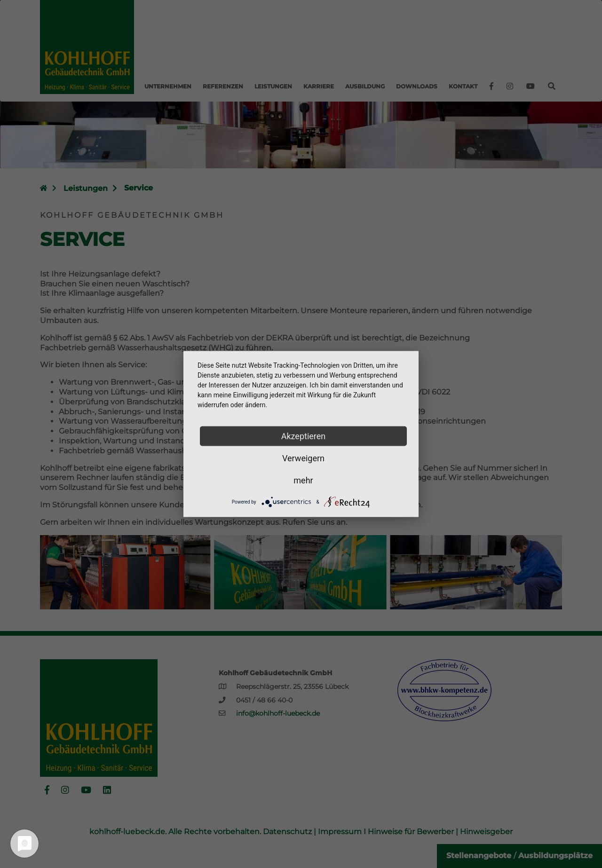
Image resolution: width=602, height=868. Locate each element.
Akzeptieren (304, 436)
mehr (303, 480)
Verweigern (303, 458)
